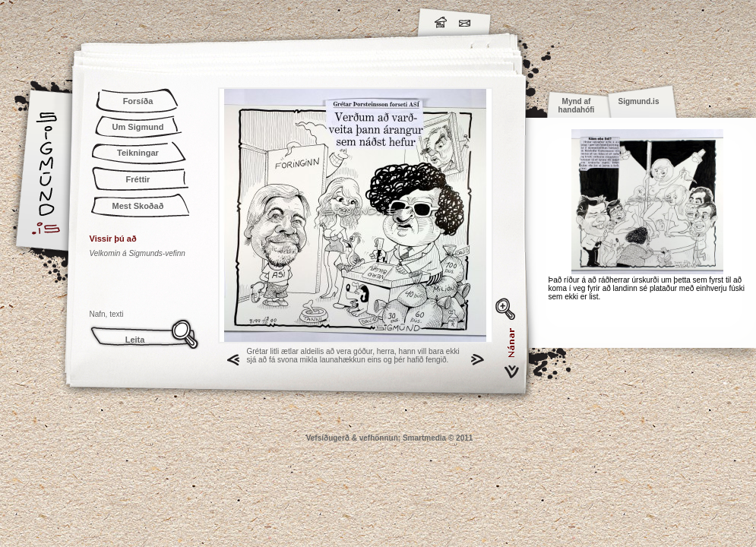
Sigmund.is (181, 20)
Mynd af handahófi (577, 106)
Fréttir (138, 179)
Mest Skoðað (138, 206)
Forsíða (138, 101)
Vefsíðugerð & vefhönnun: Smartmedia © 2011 (390, 438)
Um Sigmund (138, 127)
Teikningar (138, 153)
